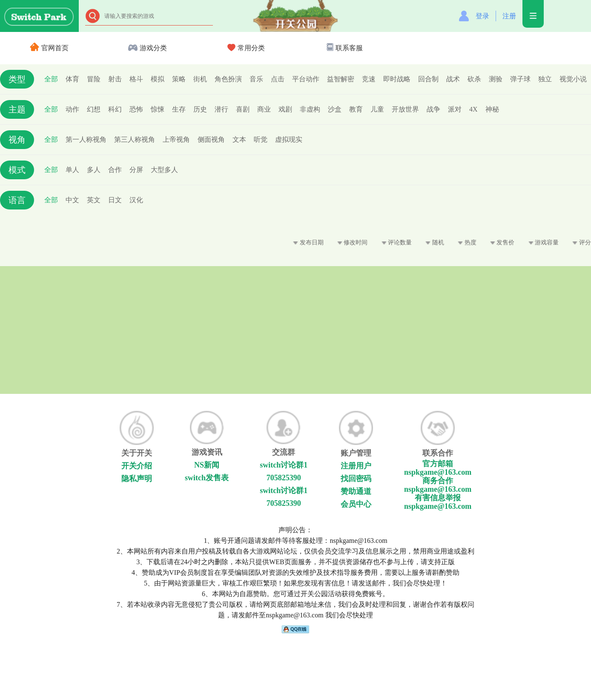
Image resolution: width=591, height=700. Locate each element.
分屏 (136, 170)
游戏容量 (544, 242)
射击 (115, 79)
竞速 (369, 79)
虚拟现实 (289, 139)
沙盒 (335, 109)
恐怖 (136, 109)
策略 (179, 79)
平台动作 (306, 79)
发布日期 (308, 242)
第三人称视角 (135, 139)
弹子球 (520, 79)
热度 (467, 242)
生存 (179, 109)
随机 (435, 242)
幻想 (94, 109)
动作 (72, 109)
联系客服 (344, 48)
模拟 (158, 79)
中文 (72, 200)
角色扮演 (228, 79)
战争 (433, 109)
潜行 (221, 109)
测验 (496, 79)
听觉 (261, 139)
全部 (51, 79)
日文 (115, 200)
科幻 (115, 109)
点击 (278, 79)
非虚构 (310, 109)
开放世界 (405, 109)
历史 (200, 109)
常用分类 (246, 48)
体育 (72, 79)
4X (473, 109)
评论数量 (397, 242)
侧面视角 (211, 139)
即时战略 (397, 79)
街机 (200, 79)
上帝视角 (176, 139)
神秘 (492, 109)
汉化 (136, 200)
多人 (94, 170)
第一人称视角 (86, 139)
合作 (115, 170)
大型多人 (164, 170)
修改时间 (353, 242)
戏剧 (285, 109)
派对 (455, 109)
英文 (94, 200)
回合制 (428, 79)
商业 (264, 109)
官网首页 (49, 48)
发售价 (502, 242)
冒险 (94, 79)
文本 (239, 139)
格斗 (136, 79)
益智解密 (341, 79)
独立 (545, 79)
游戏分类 (148, 48)
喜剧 (243, 109)
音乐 (256, 79)
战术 (453, 79)
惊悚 (158, 109)
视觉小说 (573, 79)
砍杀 (474, 79)
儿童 (377, 109)
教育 (356, 109)
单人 (72, 170)
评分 (582, 242)
